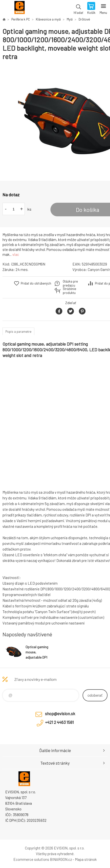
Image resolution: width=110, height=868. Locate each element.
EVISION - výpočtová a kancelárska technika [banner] (19, 9)
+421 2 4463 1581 (59, 722)
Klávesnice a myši (48, 19)
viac (16, 254)
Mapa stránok (86, 859)
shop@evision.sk (60, 713)
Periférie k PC (21, 19)
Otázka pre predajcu (70, 283)
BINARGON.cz (61, 859)
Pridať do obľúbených (36, 283)
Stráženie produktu (69, 291)
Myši (70, 19)
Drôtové (84, 19)
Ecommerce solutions (31, 859)
